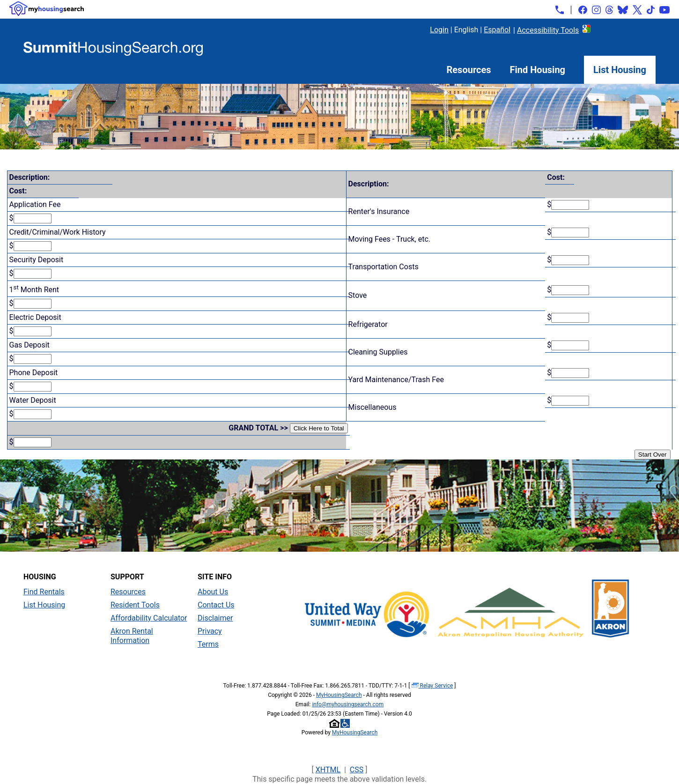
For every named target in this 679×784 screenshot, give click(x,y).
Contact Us (216, 605)
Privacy (210, 631)
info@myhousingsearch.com (348, 704)
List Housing (620, 70)
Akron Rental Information (132, 636)
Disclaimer (215, 618)
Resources (469, 70)
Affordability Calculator (149, 618)
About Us (213, 592)
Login (439, 30)
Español (497, 30)
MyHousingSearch (339, 695)
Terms (208, 644)
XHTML (328, 770)
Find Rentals (44, 592)
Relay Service (432, 686)
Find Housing (538, 70)
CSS (357, 770)
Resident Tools (135, 605)
